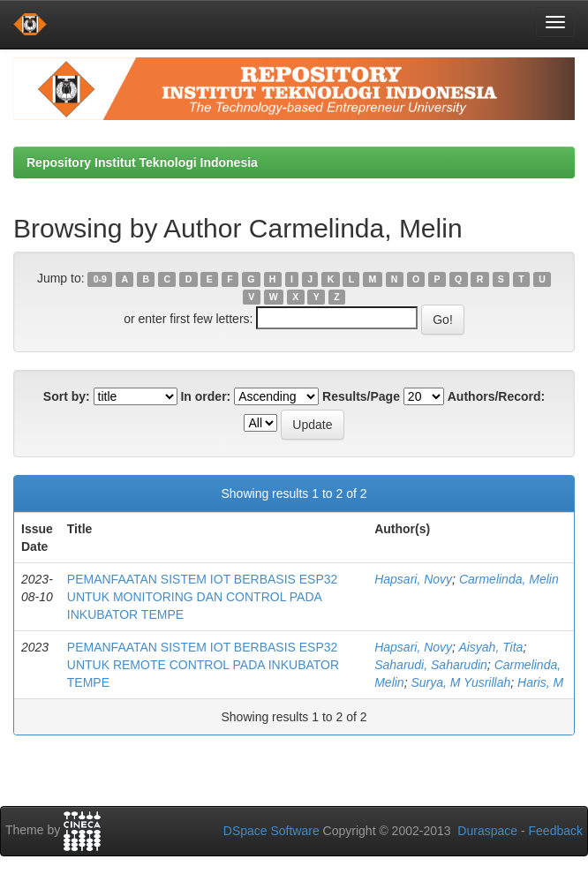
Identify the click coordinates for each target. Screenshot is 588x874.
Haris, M (540, 682)
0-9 (100, 279)
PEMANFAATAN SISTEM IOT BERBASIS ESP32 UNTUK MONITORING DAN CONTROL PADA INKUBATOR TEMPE (203, 597)
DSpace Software (271, 831)
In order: (205, 396)
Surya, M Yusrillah (460, 682)
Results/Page (361, 396)
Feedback (556, 831)
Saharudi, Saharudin (431, 665)
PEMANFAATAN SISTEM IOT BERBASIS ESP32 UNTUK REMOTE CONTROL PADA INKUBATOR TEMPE (203, 665)
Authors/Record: (496, 396)
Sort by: (67, 396)
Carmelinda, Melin (509, 579)
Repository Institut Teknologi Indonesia (142, 162)
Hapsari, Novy (413, 579)
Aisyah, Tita (490, 647)
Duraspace (487, 831)
